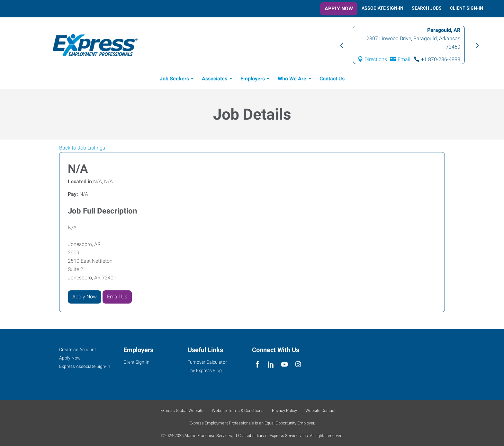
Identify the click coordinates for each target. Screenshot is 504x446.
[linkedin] (271, 364)
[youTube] (285, 364)
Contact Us (332, 79)
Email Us (117, 297)
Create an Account (78, 350)
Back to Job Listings (82, 148)
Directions (376, 59)
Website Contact (320, 410)
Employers (253, 79)
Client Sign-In (467, 8)
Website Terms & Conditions (238, 410)
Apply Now (339, 9)
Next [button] (476, 45)
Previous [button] (341, 45)
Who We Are (292, 79)
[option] (409, 45)
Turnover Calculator (207, 362)
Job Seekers (174, 79)
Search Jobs (427, 8)
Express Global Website (182, 410)
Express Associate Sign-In (85, 366)
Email (404, 59)
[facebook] (257, 364)
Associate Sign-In (382, 8)
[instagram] (298, 364)
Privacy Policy (284, 410)
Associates (215, 79)
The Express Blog (205, 370)
